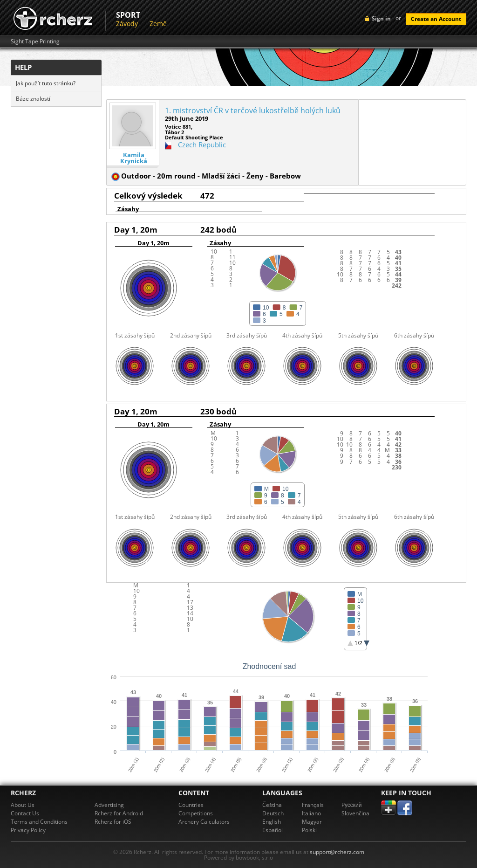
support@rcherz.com (337, 852)
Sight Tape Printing (35, 41)
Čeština (272, 805)
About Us (23, 805)
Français (313, 805)
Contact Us (25, 813)
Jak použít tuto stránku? (46, 83)
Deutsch (273, 813)
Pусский (352, 805)
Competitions (196, 813)
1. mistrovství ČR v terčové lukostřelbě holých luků (253, 110)
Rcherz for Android (119, 813)
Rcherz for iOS (113, 822)
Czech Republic (202, 145)
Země (158, 24)
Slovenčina (355, 813)
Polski (309, 830)
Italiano (311, 813)
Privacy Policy (28, 830)
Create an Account (436, 19)
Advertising (109, 805)
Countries (191, 805)
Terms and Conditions (39, 822)
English (272, 822)
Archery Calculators (204, 822)
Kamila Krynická (134, 158)
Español (273, 830)
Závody (127, 24)
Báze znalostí (33, 99)
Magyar (312, 822)
